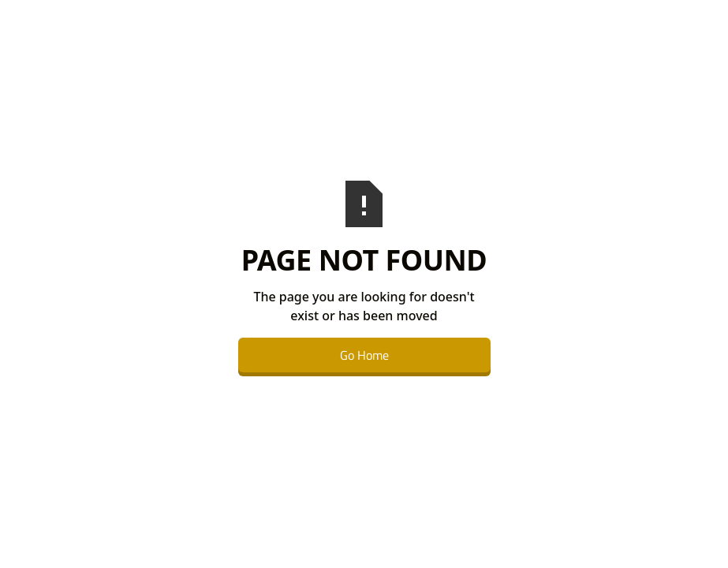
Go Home (364, 355)
